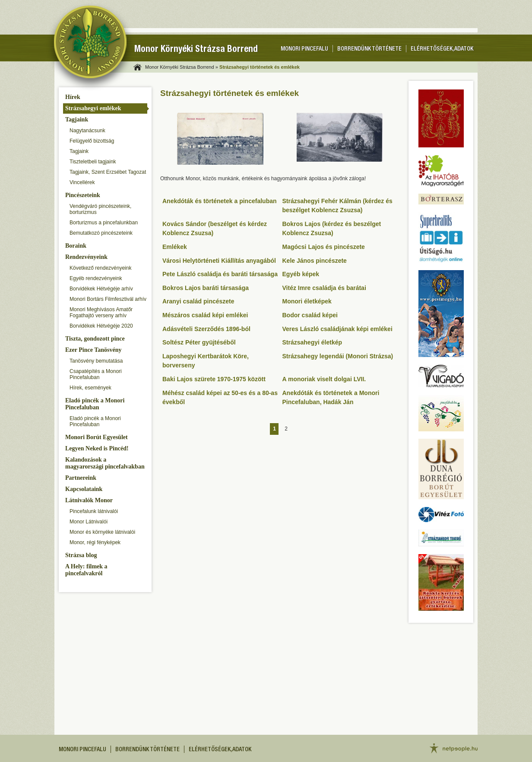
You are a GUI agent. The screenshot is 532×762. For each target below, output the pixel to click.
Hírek (73, 97)
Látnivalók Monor (89, 500)
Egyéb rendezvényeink (96, 278)
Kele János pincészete (315, 261)
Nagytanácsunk (87, 131)
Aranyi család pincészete (198, 301)
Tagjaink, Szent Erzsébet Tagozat (108, 172)
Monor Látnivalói (89, 522)
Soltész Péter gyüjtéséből (199, 342)
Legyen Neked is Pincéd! (97, 448)
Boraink (76, 246)
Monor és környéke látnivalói (102, 532)
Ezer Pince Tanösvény (93, 350)
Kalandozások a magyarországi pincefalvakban (105, 463)
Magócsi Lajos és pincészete (324, 247)
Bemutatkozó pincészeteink (101, 233)
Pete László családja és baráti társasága (220, 274)
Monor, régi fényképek (95, 542)
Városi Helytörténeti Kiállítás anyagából (219, 261)
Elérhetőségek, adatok (442, 49)
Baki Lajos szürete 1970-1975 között (214, 379)
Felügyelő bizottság (92, 141)
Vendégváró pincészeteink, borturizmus (100, 209)
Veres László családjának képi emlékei (337, 329)
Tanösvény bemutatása (96, 361)
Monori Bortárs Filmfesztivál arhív (108, 299)
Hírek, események (90, 388)
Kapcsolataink (84, 489)
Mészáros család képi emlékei (205, 315)
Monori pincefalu (304, 49)
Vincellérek (82, 182)
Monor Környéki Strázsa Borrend (196, 50)
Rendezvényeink (86, 257)
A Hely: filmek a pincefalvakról (86, 570)
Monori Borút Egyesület (97, 437)
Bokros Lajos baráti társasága (206, 288)
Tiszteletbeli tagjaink (93, 162)
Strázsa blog (81, 555)
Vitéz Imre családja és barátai (324, 288)
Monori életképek (307, 301)
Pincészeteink (83, 195)
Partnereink (81, 478)
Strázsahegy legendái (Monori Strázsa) (338, 356)
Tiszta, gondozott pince (95, 339)
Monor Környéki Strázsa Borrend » (182, 67)
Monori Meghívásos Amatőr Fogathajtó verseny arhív (101, 312)
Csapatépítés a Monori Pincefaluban (96, 374)
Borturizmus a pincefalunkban (104, 223)
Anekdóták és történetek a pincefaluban (220, 201)
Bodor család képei (310, 315)
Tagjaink (77, 120)
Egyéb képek (301, 274)
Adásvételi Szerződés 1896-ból (206, 329)
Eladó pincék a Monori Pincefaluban (95, 404)
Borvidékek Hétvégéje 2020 (101, 326)
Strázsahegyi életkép (312, 342)
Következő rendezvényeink (100, 268)
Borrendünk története (369, 49)
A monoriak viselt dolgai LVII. (324, 379)
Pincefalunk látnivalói (94, 511)
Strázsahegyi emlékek (93, 108)
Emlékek (175, 247)
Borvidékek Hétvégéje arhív (101, 289)
